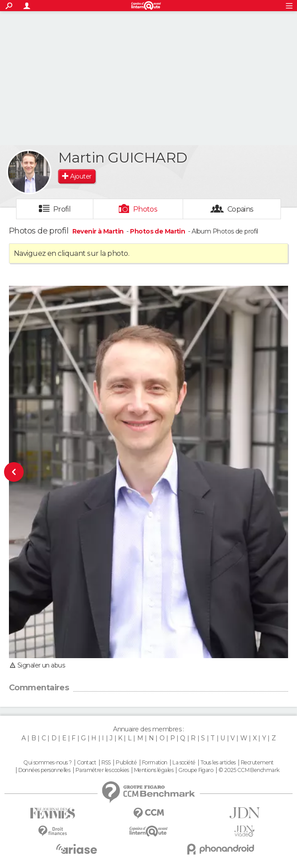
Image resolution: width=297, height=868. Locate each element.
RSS (106, 763)
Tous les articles (218, 763)
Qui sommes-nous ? (47, 763)
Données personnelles (44, 770)
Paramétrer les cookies (102, 770)
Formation (155, 763)
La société (184, 763)
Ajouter (81, 176)
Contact (86, 763)
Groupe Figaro (196, 770)
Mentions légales (154, 770)
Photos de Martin (157, 231)
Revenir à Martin (99, 231)
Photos (145, 209)
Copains (241, 209)
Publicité (126, 763)
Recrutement (257, 763)
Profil (62, 209)
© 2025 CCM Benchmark (249, 770)
